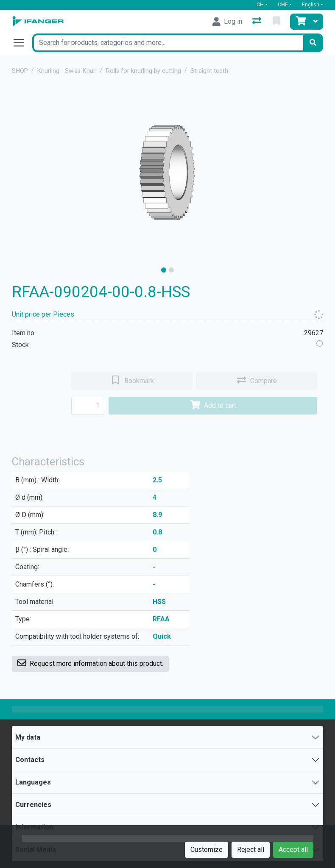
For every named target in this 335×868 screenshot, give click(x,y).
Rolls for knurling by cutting (144, 71)
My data (28, 737)
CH (260, 4)
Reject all (251, 850)
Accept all (293, 850)
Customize (207, 850)
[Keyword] (168, 43)
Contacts (30, 760)
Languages (33, 782)
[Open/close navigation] (22, 43)
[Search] (313, 43)
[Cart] (300, 22)
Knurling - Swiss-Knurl (67, 71)
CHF (283, 4)
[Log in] (227, 22)
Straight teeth (209, 71)
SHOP (20, 71)
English (311, 4)
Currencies (33, 805)
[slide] (164, 270)
